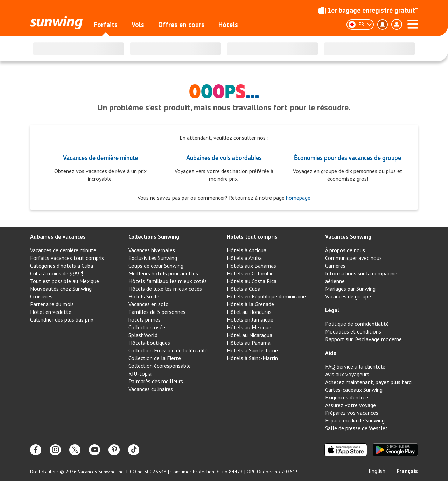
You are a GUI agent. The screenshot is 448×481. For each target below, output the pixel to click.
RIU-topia (140, 373)
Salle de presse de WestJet (356, 428)
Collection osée (147, 327)
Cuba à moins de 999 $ (57, 273)
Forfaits (106, 25)
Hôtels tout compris (252, 236)
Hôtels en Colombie (250, 273)
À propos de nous (345, 250)
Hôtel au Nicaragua (250, 335)
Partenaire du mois (52, 304)
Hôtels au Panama (249, 343)
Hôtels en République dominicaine (266, 296)
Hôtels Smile (144, 296)
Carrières (335, 266)
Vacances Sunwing (348, 236)
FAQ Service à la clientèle (355, 366)
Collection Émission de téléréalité (168, 350)
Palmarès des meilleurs (156, 381)
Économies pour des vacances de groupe (348, 157)
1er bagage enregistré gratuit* (368, 10)
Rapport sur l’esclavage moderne (363, 339)
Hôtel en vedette (51, 312)
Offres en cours (181, 25)
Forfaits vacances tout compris (67, 258)
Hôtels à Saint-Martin (252, 358)
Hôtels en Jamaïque (250, 319)
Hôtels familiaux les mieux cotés (168, 281)
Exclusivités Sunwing (153, 258)
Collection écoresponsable (160, 366)
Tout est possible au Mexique (65, 281)
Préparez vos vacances (352, 413)
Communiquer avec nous (353, 258)
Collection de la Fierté (155, 358)
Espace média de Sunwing (355, 420)
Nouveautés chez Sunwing (61, 289)
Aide (331, 353)
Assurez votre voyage (351, 405)
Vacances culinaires (151, 389)
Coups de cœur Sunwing (156, 266)
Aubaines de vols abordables (224, 157)
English (377, 471)
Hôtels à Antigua (247, 250)
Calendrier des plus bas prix (62, 319)
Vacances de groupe (348, 296)
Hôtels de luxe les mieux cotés (165, 289)
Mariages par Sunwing (350, 289)
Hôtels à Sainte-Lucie (252, 350)
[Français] (360, 25)
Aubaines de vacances (58, 236)
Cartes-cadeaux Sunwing (354, 390)
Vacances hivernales (152, 250)
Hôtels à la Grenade (250, 304)
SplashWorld (143, 335)
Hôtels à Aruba (244, 258)
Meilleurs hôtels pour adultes (163, 273)
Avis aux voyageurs (347, 374)
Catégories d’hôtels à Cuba (62, 266)
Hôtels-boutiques (149, 343)
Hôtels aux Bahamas (251, 266)
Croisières (41, 296)
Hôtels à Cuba (244, 289)
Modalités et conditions (353, 331)
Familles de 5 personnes (157, 312)
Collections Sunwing (154, 236)
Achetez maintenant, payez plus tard (368, 382)
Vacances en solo (149, 304)
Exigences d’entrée (347, 397)
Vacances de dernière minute (100, 157)
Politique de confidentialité (357, 324)
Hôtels (228, 25)
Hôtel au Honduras (249, 312)
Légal (332, 310)
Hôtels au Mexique (249, 327)
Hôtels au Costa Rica (252, 281)
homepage (297, 198)
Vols (138, 25)
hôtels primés (145, 319)
